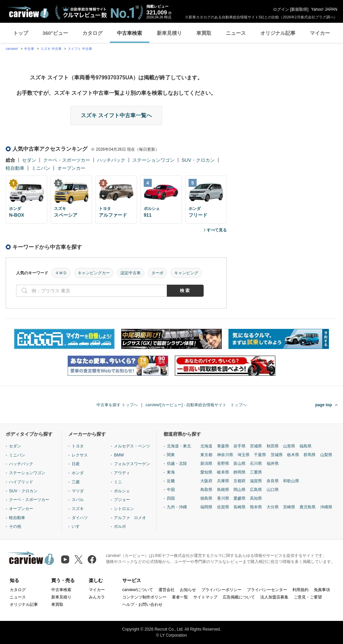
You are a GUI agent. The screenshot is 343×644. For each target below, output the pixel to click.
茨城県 (277, 455)
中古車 (29, 49)
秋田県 (273, 446)
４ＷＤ (61, 273)
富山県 (239, 463)
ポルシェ (122, 491)
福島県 (305, 446)
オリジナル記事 (278, 33)
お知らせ (188, 590)
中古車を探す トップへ (117, 405)
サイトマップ (205, 597)
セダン (29, 160)
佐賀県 (223, 507)
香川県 (223, 498)
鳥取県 (206, 490)
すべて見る (217, 230)
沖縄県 (326, 507)
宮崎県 (289, 507)
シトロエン (124, 509)
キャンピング (186, 273)
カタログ (92, 33)
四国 (171, 498)
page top (324, 405)
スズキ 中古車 (51, 49)
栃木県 (293, 455)
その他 (15, 526)
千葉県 (260, 455)
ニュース (236, 33)
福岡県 (206, 507)
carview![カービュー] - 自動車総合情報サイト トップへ (196, 405)
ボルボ (120, 526)
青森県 (223, 446)
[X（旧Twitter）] (79, 559)
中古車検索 (129, 33)
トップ (21, 33)
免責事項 (322, 590)
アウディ (122, 473)
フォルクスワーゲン (132, 464)
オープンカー (71, 168)
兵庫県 (223, 481)
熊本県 (256, 507)
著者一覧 (180, 597)
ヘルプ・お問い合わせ (142, 604)
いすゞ (78, 526)
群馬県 (310, 455)
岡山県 (239, 490)
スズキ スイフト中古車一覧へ (116, 115)
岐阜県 (223, 472)
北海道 (206, 446)
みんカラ (97, 597)
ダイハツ (80, 518)
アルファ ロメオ (130, 518)
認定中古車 (131, 273)
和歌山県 (291, 481)
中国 (171, 490)
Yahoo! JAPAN (324, 9)
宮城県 (256, 446)
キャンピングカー (94, 273)
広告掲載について (239, 597)
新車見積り (169, 33)
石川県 (256, 463)
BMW (119, 455)
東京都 (206, 455)
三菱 (76, 482)
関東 (171, 455)
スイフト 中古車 (80, 49)
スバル (78, 500)
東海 (171, 472)
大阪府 (206, 481)
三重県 (256, 472)
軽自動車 (15, 168)
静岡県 (239, 472)
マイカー (320, 33)
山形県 (289, 446)
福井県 (273, 463)
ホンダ (78, 473)
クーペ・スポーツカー (67, 160)
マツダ (78, 491)
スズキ (78, 509)
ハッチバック (111, 160)
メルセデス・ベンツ (132, 446)
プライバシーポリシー (221, 590)
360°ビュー (55, 33)
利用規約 (300, 590)
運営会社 (166, 590)
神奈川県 (225, 455)
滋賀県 (256, 481)
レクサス (80, 455)
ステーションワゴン (153, 160)
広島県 (256, 490)
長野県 (223, 463)
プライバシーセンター (267, 590)
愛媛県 (239, 498)
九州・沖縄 (177, 507)
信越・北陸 (177, 463)
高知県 (256, 498)
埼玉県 (244, 455)
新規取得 (299, 9)
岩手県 (239, 446)
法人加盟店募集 (274, 597)
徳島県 (206, 498)
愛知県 (206, 472)
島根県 (223, 490)
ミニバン (41, 168)
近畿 (171, 481)
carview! (12, 49)
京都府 (239, 481)
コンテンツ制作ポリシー (144, 597)
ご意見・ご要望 (308, 597)
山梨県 (326, 455)
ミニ (118, 482)
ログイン (281, 9)
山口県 (273, 490)
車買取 (204, 33)
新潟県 (206, 463)
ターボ (157, 273)
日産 (76, 464)
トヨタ (78, 446)
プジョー (122, 500)
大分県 (273, 507)
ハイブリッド (21, 482)
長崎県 (239, 507)
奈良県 (273, 481)
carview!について (138, 590)
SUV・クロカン (198, 160)
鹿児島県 (307, 507)
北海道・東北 (179, 446)
